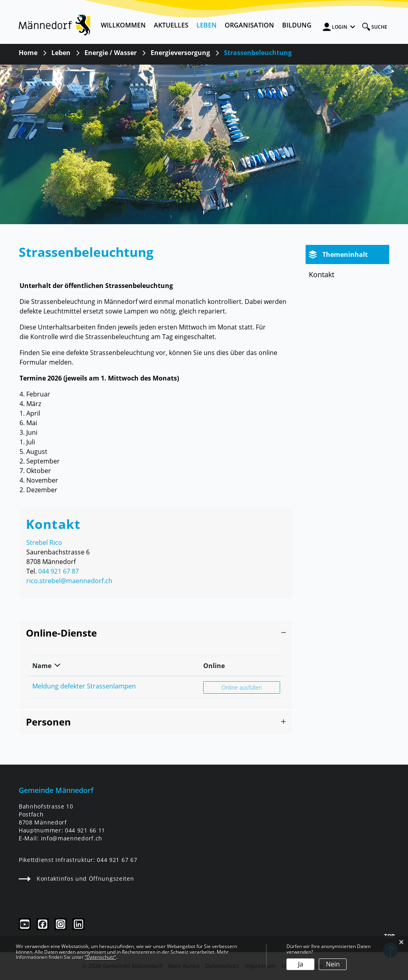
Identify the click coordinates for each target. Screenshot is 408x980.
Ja (301, 964)
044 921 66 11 (85, 830)
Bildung (297, 25)
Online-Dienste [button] (61, 633)
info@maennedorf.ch (72, 838)
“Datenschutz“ (100, 957)
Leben (207, 25)
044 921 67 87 (59, 571)
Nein (333, 964)
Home (28, 53)
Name (42, 666)
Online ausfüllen (251, 687)
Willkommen (123, 25)
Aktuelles (171, 25)
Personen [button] (48, 722)
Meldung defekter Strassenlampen (84, 686)
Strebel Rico (44, 542)
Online (214, 666)
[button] (61, 53)
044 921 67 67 (117, 860)
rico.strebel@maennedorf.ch (69, 581)
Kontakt (322, 274)
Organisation (249, 25)
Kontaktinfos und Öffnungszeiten (76, 878)
